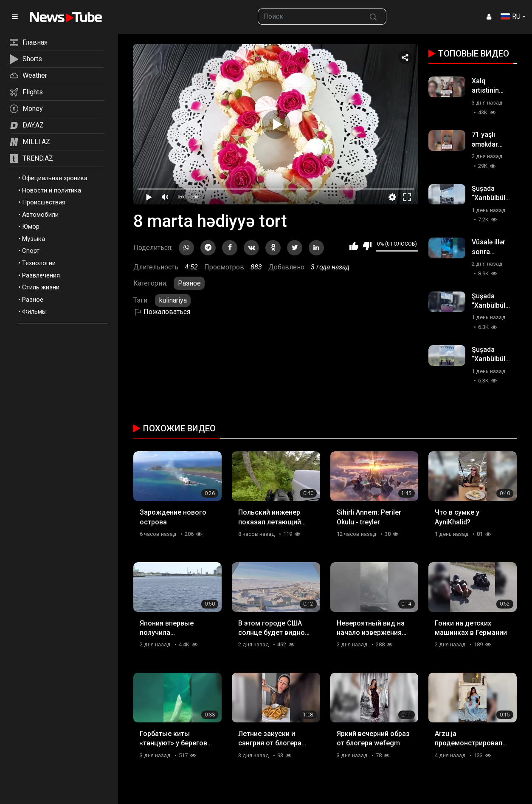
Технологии (39, 263)
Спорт (31, 251)
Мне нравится (354, 246)
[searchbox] (310, 17)
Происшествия (44, 202)
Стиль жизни (41, 287)
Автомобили (40, 215)
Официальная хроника (55, 178)
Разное (33, 300)
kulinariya (173, 300)
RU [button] (511, 16)
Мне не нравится (367, 246)
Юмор (31, 226)
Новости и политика (52, 190)
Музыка (34, 239)
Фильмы (34, 311)
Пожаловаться (162, 312)
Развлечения (41, 275)
